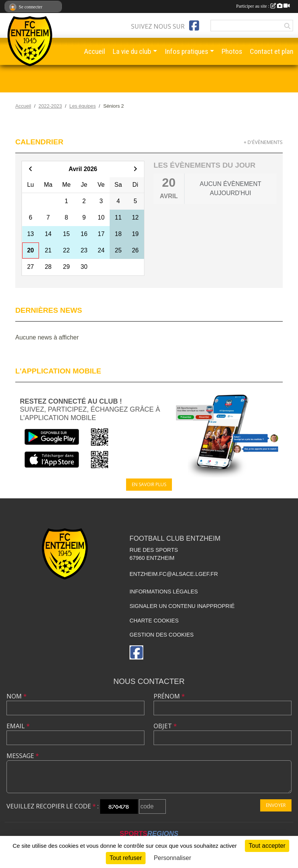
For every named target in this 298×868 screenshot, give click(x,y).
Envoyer (276, 805)
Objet (165, 726)
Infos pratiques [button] (186, 51)
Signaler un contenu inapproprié (182, 606)
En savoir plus (149, 484)
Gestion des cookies (162, 635)
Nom (17, 696)
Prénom (169, 696)
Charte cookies (154, 621)
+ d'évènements (263, 142)
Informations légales (164, 592)
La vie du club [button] (132, 51)
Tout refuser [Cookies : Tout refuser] (126, 858)
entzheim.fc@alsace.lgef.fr (174, 574)
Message (23, 756)
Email (18, 726)
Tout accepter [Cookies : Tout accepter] (267, 846)
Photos (232, 51)
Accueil (95, 51)
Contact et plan (272, 51)
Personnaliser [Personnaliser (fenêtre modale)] (172, 858)
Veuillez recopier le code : (53, 806)
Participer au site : (263, 6)
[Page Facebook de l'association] (194, 26)
